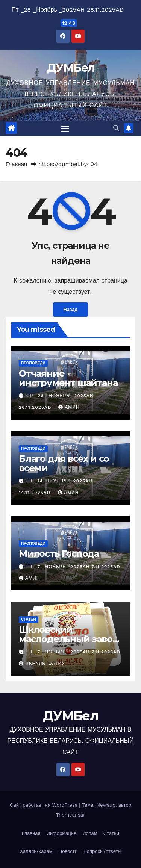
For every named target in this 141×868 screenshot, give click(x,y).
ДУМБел (71, 68)
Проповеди (33, 363)
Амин (69, 407)
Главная (16, 164)
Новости (68, 851)
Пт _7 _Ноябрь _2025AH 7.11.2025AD (73, 567)
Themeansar (71, 815)
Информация (62, 833)
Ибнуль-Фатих (42, 664)
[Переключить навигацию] (65, 129)
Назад (71, 309)
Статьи (29, 619)
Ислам (90, 833)
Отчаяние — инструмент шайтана (68, 378)
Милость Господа (59, 554)
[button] (116, 128)
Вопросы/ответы (102, 851)
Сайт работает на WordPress (44, 805)
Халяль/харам (36, 851)
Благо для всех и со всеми (64, 463)
